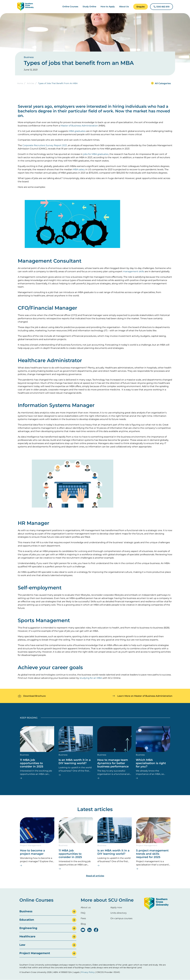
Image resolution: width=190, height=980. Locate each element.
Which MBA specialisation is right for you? (151, 763)
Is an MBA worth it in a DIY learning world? (75, 762)
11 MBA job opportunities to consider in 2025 (32, 763)
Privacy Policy (88, 972)
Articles (31, 83)
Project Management (31, 845)
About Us (124, 7)
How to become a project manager (32, 852)
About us (86, 907)
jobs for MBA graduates (96, 154)
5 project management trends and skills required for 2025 (152, 854)
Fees (83, 918)
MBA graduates (77, 131)
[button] (141, 7)
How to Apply (108, 7)
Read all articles (95, 876)
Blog (83, 924)
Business (29, 57)
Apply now (116, 907)
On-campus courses (121, 918)
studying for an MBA (91, 678)
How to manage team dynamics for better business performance (113, 763)
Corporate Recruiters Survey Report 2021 (45, 145)
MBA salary (79, 169)
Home (20, 83)
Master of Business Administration (79, 126)
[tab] (48, 911)
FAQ (83, 913)
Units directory (119, 913)
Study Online (89, 7)
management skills (134, 271)
